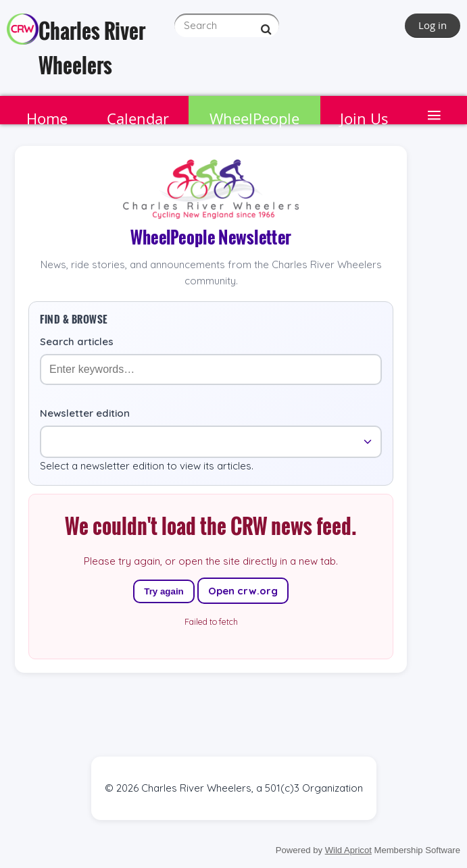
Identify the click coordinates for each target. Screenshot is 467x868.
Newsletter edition (85, 413)
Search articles (77, 341)
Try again (164, 591)
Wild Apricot (348, 850)
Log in (433, 25)
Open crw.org (243, 591)
